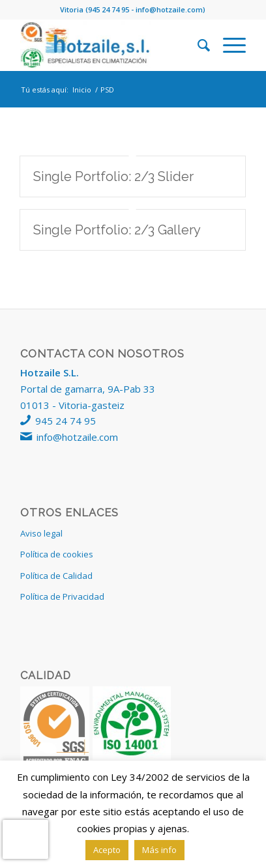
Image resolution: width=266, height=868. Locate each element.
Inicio (82, 90)
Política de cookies (57, 554)
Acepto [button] (107, 850)
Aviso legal (41, 533)
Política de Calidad (56, 576)
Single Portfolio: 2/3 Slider (113, 176)
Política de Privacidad (62, 596)
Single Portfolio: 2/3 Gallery (117, 230)
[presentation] (25, 839)
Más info (159, 850)
